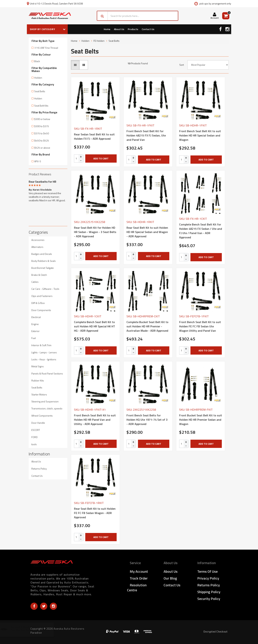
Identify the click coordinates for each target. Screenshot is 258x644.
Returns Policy (39, 469)
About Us (119, 29)
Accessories (38, 240)
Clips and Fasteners (42, 296)
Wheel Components (42, 416)
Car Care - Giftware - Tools (45, 289)
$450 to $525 (42, 140)
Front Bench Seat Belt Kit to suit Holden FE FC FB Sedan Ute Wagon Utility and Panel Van (200, 326)
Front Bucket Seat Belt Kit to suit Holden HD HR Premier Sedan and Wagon (201, 420)
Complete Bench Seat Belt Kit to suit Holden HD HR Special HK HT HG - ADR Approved (95, 326)
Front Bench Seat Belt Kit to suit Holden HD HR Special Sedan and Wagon (200, 135)
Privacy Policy (208, 578)
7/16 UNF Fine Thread (46, 48)
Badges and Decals (42, 254)
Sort (182, 65)
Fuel (34, 338)
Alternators (37, 247)
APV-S (38, 161)
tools (34, 444)
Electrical (36, 317)
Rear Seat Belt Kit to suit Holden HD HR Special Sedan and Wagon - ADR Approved (147, 232)
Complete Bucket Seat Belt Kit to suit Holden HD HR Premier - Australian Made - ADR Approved (147, 326)
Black (37, 61)
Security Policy (209, 599)
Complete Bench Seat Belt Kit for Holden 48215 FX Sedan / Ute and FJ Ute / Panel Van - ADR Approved (201, 231)
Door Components (41, 310)
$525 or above (42, 148)
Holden (38, 78)
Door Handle (38, 423)
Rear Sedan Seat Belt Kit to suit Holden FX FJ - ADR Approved (94, 136)
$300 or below (42, 119)
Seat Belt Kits (41, 106)
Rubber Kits (38, 380)
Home (107, 29)
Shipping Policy (209, 592)
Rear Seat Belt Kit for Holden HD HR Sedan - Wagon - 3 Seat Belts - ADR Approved (95, 232)
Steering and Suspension (45, 401)
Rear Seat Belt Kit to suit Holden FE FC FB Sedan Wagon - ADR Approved (95, 513)
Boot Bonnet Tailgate (43, 268)
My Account (139, 571)
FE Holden (99, 41)
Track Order (139, 578)
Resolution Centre (137, 587)
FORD (34, 437)
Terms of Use (207, 571)
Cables (35, 282)
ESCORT (36, 430)
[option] (48, 190)
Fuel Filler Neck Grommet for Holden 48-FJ (35, 630)
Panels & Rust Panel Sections (47, 373)
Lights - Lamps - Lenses (44, 352)
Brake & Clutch (39, 275)
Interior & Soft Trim (41, 345)
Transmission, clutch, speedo (47, 408)
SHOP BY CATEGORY (48, 29)
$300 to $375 (42, 126)
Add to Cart (101, 158)
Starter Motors (39, 394)
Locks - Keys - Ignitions (44, 359)
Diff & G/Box (38, 303)
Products (133, 29)
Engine (35, 324)
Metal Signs (38, 366)
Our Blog (170, 578)
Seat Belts (40, 91)
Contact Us (148, 29)
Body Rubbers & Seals (44, 261)
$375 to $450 (42, 133)
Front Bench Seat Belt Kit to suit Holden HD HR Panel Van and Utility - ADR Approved (95, 420)
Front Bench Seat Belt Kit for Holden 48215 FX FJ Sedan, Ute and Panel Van (146, 135)
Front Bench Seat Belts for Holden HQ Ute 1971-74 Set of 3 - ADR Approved (147, 420)
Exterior (35, 331)
